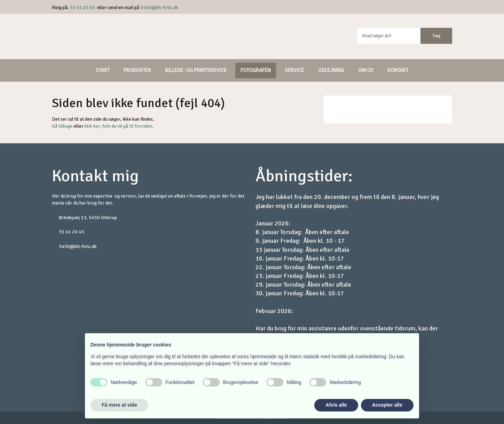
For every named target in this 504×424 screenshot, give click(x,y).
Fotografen (256, 70)
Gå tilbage (62, 126)
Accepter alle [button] (387, 405)
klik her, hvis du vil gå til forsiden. (119, 126)
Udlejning (331, 70)
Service (294, 70)
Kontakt (398, 70)
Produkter (137, 70)
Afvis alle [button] (336, 405)
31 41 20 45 (82, 7)
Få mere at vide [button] (119, 405)
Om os (366, 70)
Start (103, 70)
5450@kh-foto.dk (159, 7)
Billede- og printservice (196, 70)
